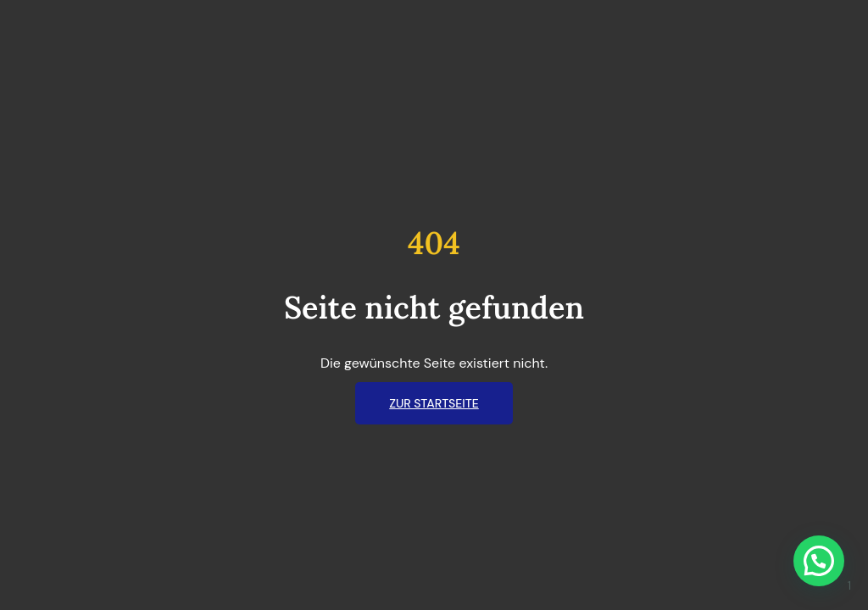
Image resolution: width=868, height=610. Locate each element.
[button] (819, 561)
